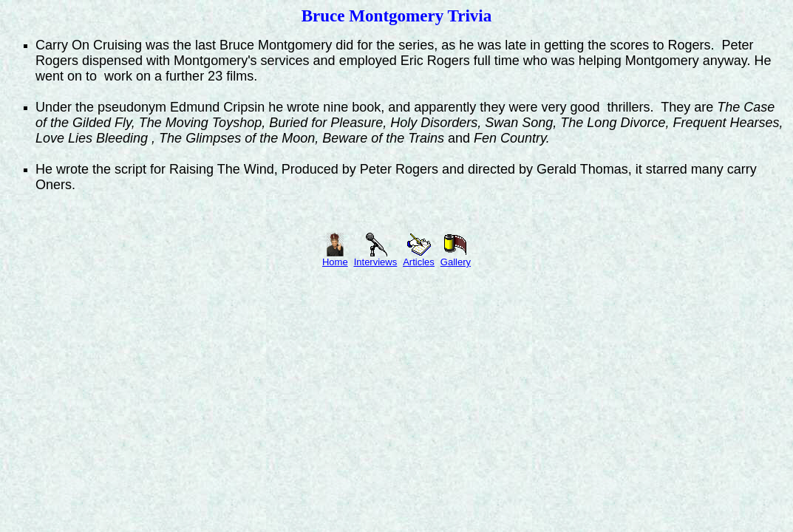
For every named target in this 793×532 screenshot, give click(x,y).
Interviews (376, 258)
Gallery (456, 258)
